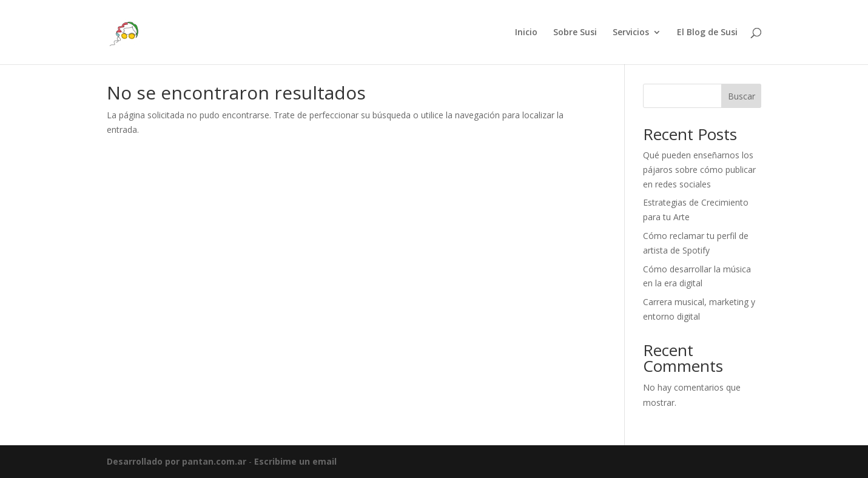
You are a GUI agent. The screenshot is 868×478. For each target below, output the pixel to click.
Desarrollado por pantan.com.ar (177, 461)
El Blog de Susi (707, 33)
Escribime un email (295, 461)
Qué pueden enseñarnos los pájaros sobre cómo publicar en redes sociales (699, 170)
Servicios (631, 33)
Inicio (526, 33)
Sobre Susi (575, 33)
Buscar (742, 96)
